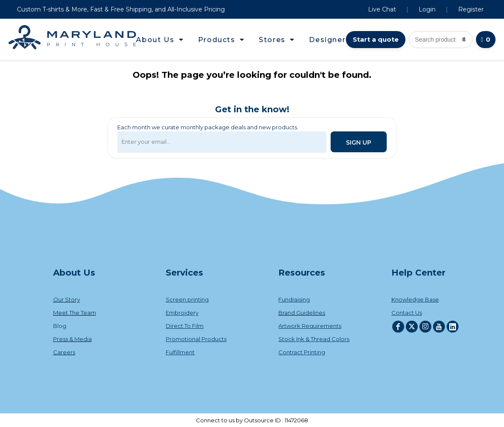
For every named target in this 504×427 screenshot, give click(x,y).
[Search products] (441, 40)
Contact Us (407, 313)
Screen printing (187, 299)
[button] (160, 40)
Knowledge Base (415, 299)
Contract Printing (302, 352)
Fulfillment (180, 352)
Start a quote (376, 39)
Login (427, 9)
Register (471, 9)
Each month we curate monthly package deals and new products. (208, 127)
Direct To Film (185, 326)
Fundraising (294, 299)
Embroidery (182, 313)
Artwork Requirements (310, 326)
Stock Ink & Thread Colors (314, 339)
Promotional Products (196, 339)
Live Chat (382, 9)
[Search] (464, 40)
